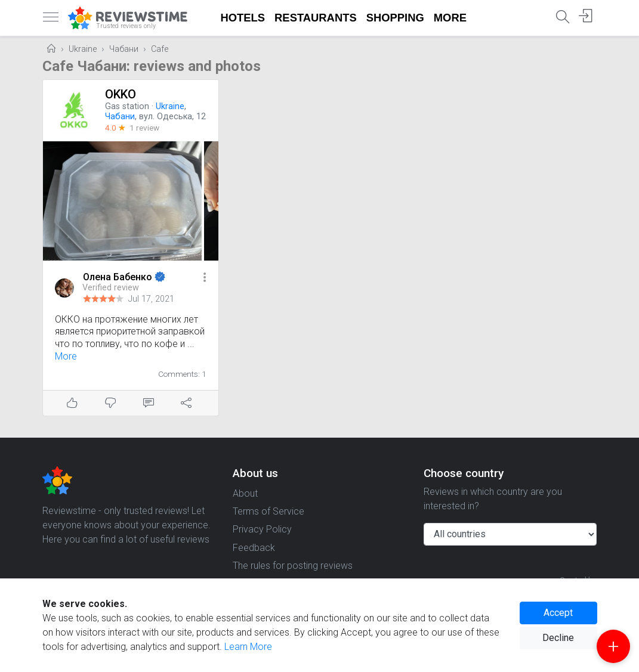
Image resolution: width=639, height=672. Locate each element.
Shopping (395, 18)
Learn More (248, 647)
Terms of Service (268, 511)
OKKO (121, 94)
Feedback (254, 548)
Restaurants (316, 18)
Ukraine (83, 49)
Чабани (124, 49)
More (450, 18)
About (245, 493)
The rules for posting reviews (293, 566)
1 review (144, 128)
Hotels (243, 18)
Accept (558, 613)
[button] (205, 278)
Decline (558, 638)
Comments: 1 (182, 374)
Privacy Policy (262, 529)
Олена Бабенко (119, 277)
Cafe (160, 49)
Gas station (127, 106)
